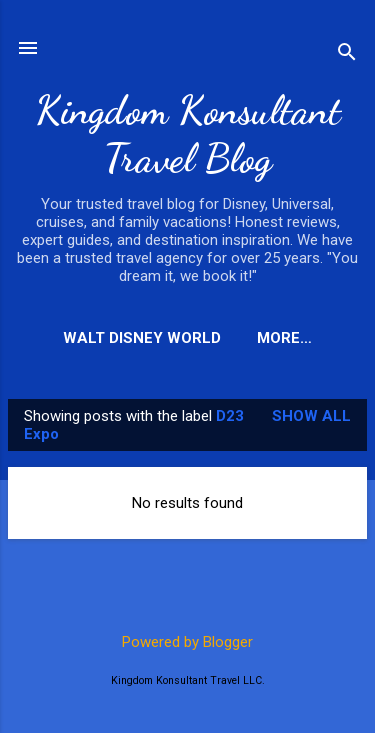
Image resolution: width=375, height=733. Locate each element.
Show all (311, 416)
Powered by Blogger (187, 642)
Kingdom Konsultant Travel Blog (188, 134)
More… (284, 338)
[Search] (347, 54)
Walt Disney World (142, 338)
